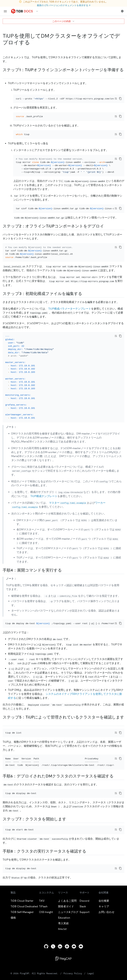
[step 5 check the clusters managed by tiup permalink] (5, 722)
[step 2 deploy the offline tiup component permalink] (107, 226)
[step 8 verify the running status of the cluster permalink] (89, 851)
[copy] (120, 99)
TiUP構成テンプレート (44, 496)
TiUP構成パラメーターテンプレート (70, 309)
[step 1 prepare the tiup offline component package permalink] (5, 75)
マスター (68, 503)
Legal (91, 973)
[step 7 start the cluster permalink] (69, 819)
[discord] (81, 946)
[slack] (67, 946)
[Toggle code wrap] (116, 99)
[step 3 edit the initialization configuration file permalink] (85, 294)
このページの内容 (63, 21)
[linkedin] (60, 946)
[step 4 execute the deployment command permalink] (64, 570)
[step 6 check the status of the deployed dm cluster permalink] (116, 776)
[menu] (5, 11)
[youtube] (74, 946)
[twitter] (53, 946)
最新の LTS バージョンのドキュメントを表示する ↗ (64, 5)
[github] (46, 946)
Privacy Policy (73, 973)
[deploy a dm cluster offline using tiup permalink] (33, 42)
